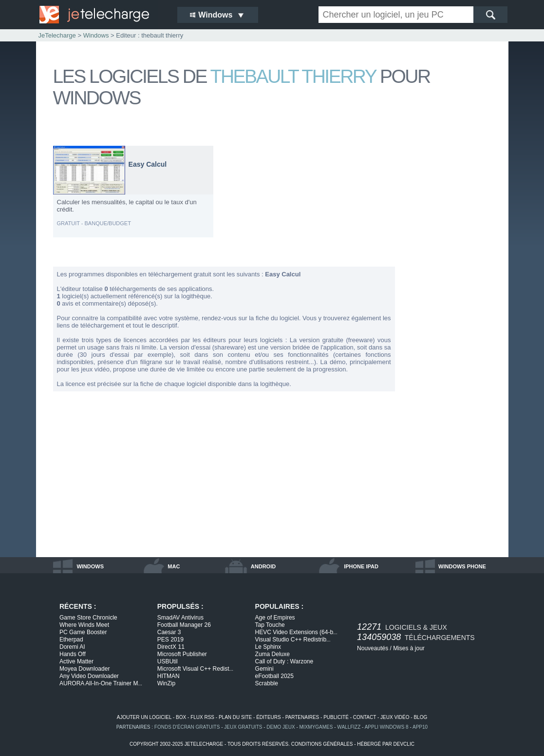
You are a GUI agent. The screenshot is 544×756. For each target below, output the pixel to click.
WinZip (166, 683)
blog (420, 717)
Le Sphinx (268, 647)
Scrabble (267, 683)
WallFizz (349, 727)
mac (174, 566)
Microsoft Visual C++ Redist (195, 669)
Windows (96, 35)
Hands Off (73, 654)
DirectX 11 (171, 647)
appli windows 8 (387, 727)
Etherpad (71, 640)
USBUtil (168, 661)
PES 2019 (170, 640)
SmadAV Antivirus (180, 618)
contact (365, 717)
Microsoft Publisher (182, 654)
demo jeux (281, 727)
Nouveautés (373, 648)
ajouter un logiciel (144, 717)
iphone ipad (361, 566)
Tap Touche (270, 625)
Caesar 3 (169, 632)
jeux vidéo (395, 717)
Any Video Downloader (89, 676)
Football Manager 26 (184, 625)
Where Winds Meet (84, 625)
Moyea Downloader (84, 669)
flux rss (202, 717)
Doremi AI (72, 647)
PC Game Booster (83, 632)
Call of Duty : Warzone (284, 661)
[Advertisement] (452, 291)
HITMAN (169, 676)
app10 (420, 727)
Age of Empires (275, 618)
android (263, 566)
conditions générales (322, 744)
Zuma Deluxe (272, 654)
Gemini (264, 669)
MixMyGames (316, 727)
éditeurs (269, 717)
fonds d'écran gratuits (187, 727)
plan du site (235, 717)
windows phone (462, 566)
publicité (336, 717)
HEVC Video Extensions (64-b (296, 632)
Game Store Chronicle (88, 618)
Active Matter (76, 661)
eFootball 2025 (274, 676)
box (181, 717)
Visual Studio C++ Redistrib (293, 640)
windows (90, 566)
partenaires (302, 717)
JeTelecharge (57, 35)
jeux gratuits (243, 727)
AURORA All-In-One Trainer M (101, 683)
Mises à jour (409, 648)
